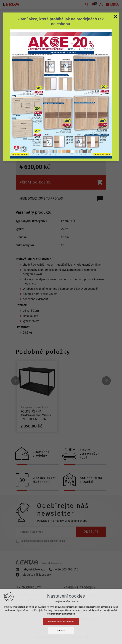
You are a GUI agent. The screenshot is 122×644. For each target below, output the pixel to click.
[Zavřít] (116, 16)
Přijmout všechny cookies (61, 622)
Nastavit (61, 631)
